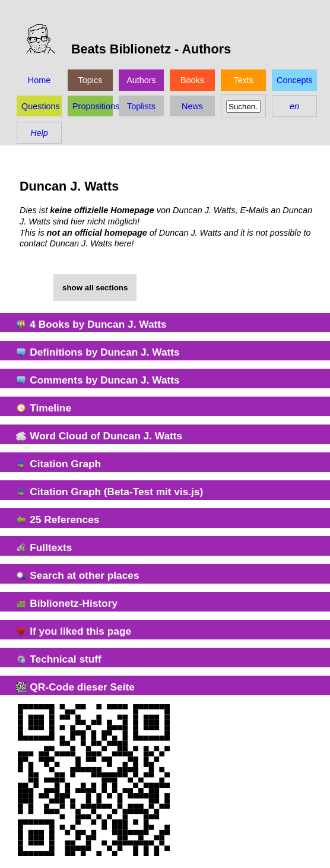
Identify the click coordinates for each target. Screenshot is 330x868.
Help (39, 133)
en (294, 106)
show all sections (95, 288)
